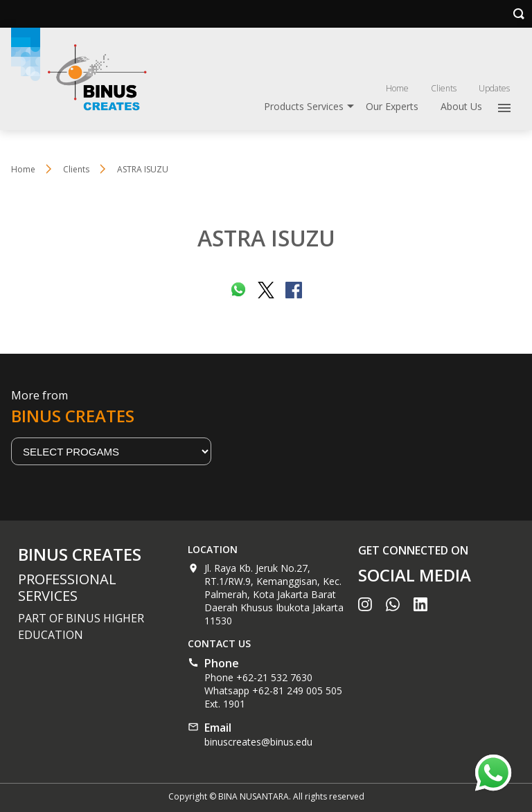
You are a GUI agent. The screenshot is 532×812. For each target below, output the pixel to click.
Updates (494, 88)
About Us (461, 106)
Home (397, 88)
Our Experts (392, 106)
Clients (444, 88)
